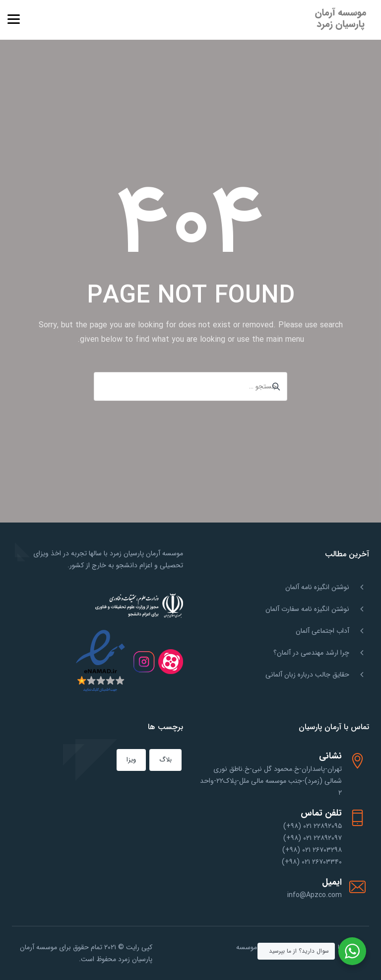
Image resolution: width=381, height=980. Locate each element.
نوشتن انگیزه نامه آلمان (317, 587)
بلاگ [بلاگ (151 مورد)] (165, 760)
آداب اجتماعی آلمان (322, 631)
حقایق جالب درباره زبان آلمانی (307, 675)
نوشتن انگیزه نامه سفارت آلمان (307, 609)
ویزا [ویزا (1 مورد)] (131, 760)
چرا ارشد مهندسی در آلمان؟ (311, 653)
